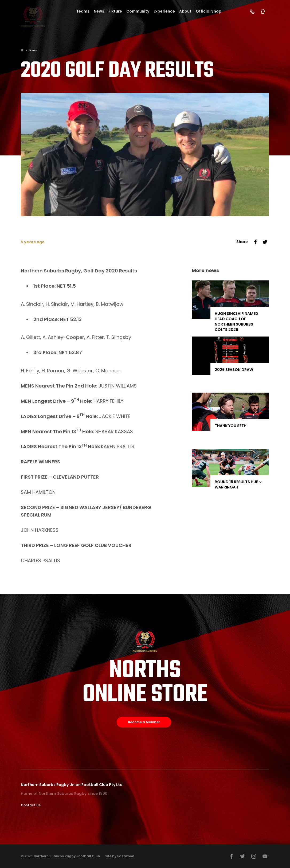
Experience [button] (164, 11)
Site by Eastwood (119, 856)
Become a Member (144, 722)
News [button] (99, 11)
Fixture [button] (115, 11)
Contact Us (31, 805)
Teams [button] (83, 11)
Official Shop (209, 11)
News (33, 50)
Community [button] (138, 11)
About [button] (185, 11)
